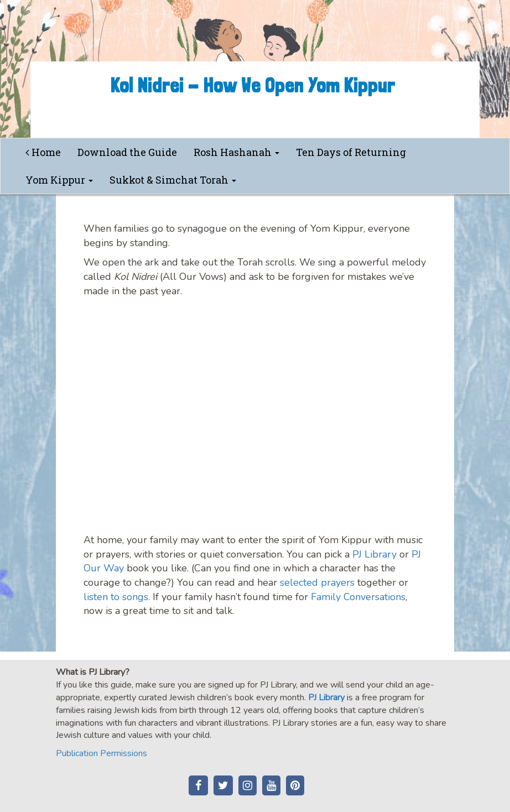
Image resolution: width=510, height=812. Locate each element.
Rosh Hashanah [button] (236, 152)
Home (43, 152)
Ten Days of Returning (351, 152)
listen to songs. (117, 597)
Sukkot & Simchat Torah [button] (173, 180)
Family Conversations (358, 597)
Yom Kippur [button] (59, 180)
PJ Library (374, 554)
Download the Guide (127, 152)
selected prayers (317, 582)
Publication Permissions (102, 753)
